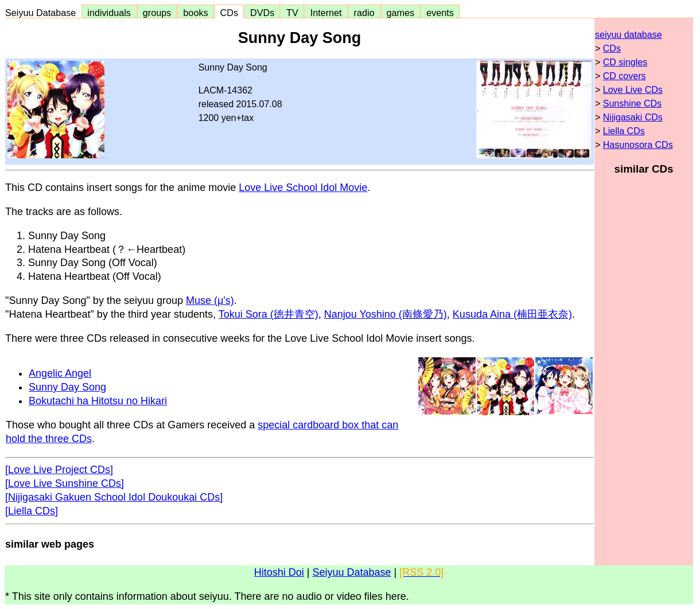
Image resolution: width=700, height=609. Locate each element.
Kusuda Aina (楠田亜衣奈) (512, 314)
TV (292, 13)
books (195, 13)
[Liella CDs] (32, 511)
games (401, 13)
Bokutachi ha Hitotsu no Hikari (98, 401)
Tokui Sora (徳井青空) (269, 314)
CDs (229, 13)
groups (157, 13)
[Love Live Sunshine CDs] (65, 483)
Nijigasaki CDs (633, 117)
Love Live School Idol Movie (303, 188)
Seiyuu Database (43, 13)
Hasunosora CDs (638, 145)
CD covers (625, 76)
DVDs (262, 13)
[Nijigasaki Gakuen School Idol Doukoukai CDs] (114, 497)
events (440, 13)
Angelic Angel (60, 373)
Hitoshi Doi (279, 572)
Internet (326, 13)
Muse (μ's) (210, 300)
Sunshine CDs (632, 104)
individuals (109, 13)
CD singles (625, 62)
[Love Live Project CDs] (59, 470)
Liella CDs (624, 131)
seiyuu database (629, 35)
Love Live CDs (633, 90)
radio (364, 13)
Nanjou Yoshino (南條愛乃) (386, 314)
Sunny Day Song (67, 387)
